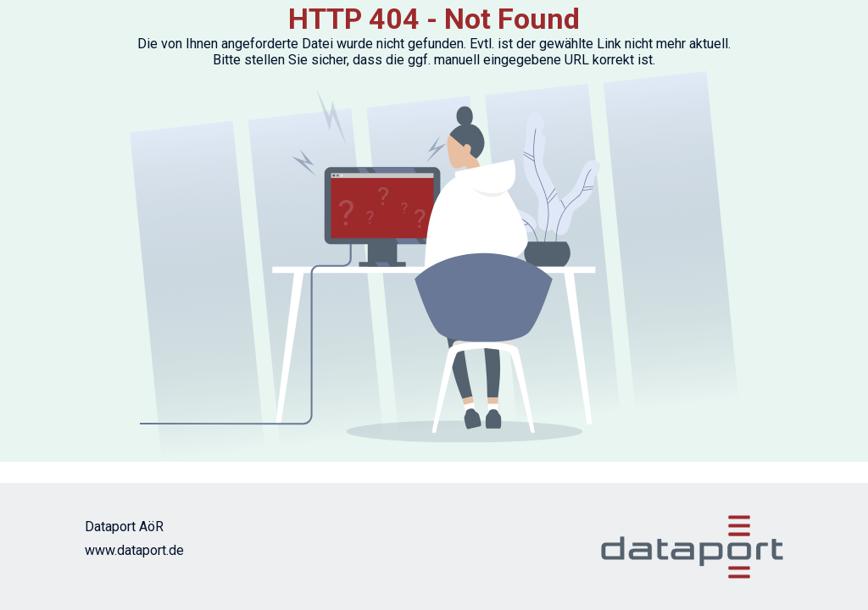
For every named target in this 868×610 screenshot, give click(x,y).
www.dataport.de (134, 550)
